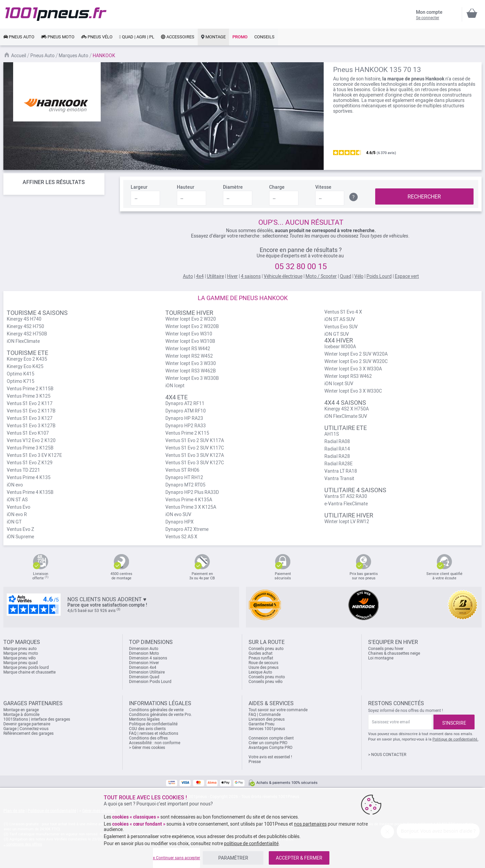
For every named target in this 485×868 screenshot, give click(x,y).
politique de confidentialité (251, 843)
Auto (188, 276)
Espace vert (407, 276)
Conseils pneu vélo (266, 682)
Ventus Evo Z (20, 529)
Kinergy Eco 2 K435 (27, 359)
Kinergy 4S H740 (24, 319)
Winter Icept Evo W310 (189, 334)
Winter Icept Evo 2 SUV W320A (356, 354)
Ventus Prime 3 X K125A (191, 507)
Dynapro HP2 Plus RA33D (192, 492)
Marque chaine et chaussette (29, 672)
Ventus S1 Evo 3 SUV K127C (195, 463)
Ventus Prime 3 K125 (29, 396)
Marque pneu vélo (20, 658)
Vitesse (323, 187)
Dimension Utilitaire (147, 672)
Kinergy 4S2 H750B (27, 334)
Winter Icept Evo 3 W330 (191, 363)
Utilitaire (215, 276)
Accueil (19, 56)
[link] (19, 37)
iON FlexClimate (23, 341)
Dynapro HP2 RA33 (186, 426)
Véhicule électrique (283, 276)
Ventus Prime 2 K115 (187, 433)
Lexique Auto (260, 672)
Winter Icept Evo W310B (190, 341)
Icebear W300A (340, 347)
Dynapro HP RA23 (184, 418)
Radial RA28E (338, 464)
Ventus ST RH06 (182, 470)
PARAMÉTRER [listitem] (233, 858)
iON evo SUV (178, 514)
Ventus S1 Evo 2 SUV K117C (195, 448)
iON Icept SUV (339, 384)
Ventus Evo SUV (341, 327)
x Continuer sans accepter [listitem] (176, 858)
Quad (346, 276)
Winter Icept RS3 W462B (191, 371)
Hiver (232, 276)
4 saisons (251, 276)
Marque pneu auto (20, 649)
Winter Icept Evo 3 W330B (192, 378)
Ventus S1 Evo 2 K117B (31, 411)
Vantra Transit (339, 478)
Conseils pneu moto (267, 677)
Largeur (139, 187)
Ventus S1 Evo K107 (28, 433)
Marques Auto (73, 56)
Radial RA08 (337, 441)
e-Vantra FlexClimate (346, 504)
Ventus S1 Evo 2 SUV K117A (195, 440)
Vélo (359, 276)
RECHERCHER (424, 197)
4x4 (200, 276)
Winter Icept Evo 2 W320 (191, 319)
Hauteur (186, 187)
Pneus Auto (42, 56)
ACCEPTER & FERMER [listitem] (299, 858)
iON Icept (175, 386)
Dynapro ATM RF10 (186, 411)
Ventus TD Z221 (23, 470)
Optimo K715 (21, 381)
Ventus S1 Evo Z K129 (30, 463)
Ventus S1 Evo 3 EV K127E (34, 455)
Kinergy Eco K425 (25, 366)
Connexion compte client (271, 738)
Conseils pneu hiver (386, 649)
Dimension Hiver (144, 663)
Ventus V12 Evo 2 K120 (31, 440)
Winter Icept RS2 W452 (189, 356)
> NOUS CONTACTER (387, 755)
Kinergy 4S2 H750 (25, 326)
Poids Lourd (379, 276)
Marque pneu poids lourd (26, 667)
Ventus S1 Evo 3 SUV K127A (195, 455)
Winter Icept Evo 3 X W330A (353, 369)
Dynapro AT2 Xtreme (187, 529)
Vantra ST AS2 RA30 (346, 496)
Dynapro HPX (180, 522)
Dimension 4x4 (143, 667)
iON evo (15, 485)
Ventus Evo (19, 507)
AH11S (332, 434)
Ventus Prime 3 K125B (30, 448)
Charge (277, 187)
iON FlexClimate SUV (346, 416)
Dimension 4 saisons (148, 658)
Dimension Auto (144, 649)
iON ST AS (17, 500)
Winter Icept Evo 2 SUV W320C (356, 361)
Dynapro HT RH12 (184, 477)
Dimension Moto (144, 653)
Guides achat (261, 653)
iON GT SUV (337, 334)
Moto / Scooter (321, 276)
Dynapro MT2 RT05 (185, 485)
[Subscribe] (454, 722)
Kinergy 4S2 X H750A (347, 409)
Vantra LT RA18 (341, 471)
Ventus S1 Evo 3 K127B (31, 426)
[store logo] (56, 14)
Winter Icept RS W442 (188, 349)
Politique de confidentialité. (455, 739)
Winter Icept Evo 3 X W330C (353, 391)
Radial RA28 (337, 456)
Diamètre (233, 187)
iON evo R (17, 514)
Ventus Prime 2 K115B (30, 389)
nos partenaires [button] (310, 824)
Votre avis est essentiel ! (270, 757)
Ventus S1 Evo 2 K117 (30, 403)
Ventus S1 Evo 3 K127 (30, 418)
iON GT (14, 522)
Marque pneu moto (21, 653)
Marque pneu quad (21, 663)
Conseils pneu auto (266, 649)
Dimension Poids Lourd (150, 682)
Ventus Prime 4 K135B (30, 492)
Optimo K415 (21, 374)
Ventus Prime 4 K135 (29, 477)
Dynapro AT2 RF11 (185, 403)
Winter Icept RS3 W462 (348, 376)
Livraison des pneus (267, 719)
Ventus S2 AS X (181, 537)
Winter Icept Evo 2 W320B (192, 326)
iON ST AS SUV (340, 319)
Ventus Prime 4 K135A (189, 500)
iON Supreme (20, 537)
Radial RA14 (337, 449)
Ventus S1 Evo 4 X (343, 312)
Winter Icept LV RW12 (347, 521)
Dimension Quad (144, 677)
